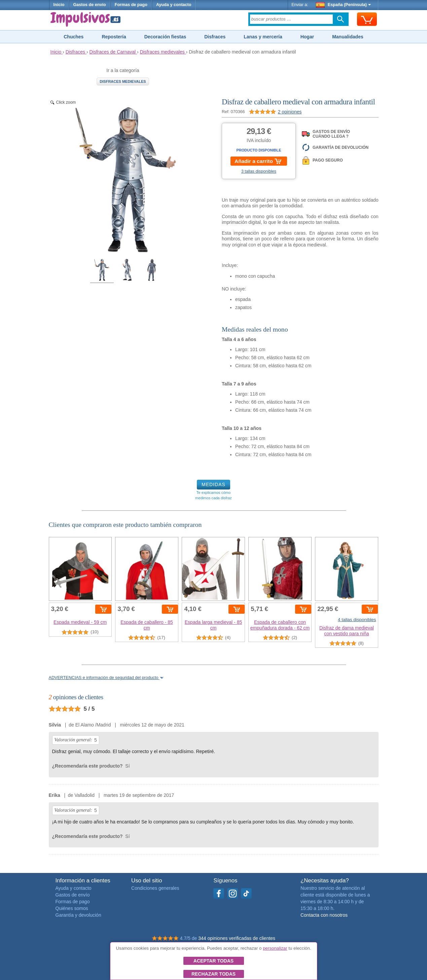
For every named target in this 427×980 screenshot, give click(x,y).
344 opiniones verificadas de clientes (237, 938)
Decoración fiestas (165, 37)
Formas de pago (131, 5)
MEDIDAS (213, 484)
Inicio (59, 5)
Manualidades (348, 37)
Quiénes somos (72, 908)
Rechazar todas (213, 974)
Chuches (74, 37)
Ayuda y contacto (174, 5)
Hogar (307, 37)
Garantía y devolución (78, 915)
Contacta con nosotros (324, 915)
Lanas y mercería (263, 37)
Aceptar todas (213, 961)
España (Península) (343, 5)
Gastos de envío (89, 5)
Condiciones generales (155, 888)
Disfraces (215, 37)
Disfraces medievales (123, 81)
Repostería (114, 37)
